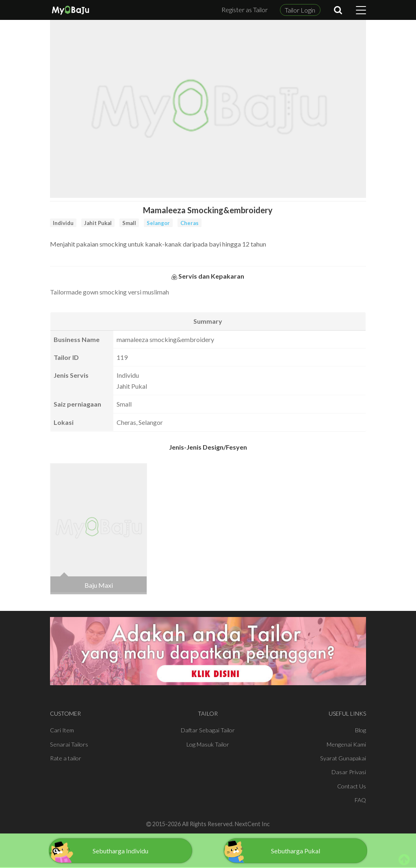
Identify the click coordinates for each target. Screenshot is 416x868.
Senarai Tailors (69, 744)
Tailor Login (300, 10)
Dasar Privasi (349, 772)
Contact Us (352, 786)
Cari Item (62, 730)
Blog (361, 730)
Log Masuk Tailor (208, 744)
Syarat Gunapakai (343, 758)
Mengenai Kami (346, 744)
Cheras (190, 223)
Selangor (158, 223)
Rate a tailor (66, 758)
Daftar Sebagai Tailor (208, 730)
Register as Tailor (245, 10)
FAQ (360, 800)
